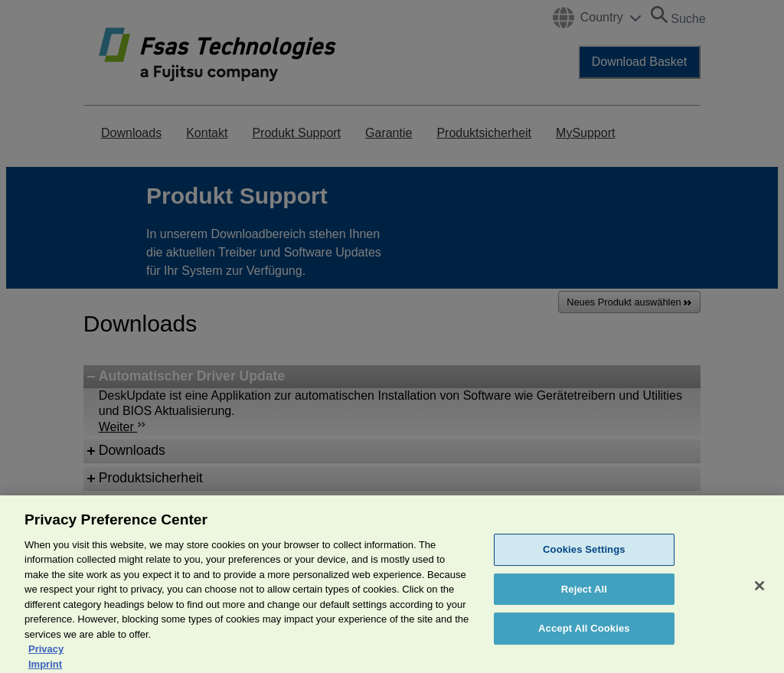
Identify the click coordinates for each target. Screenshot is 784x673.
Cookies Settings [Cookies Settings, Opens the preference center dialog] (584, 559)
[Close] (759, 596)
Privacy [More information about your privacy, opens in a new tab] (46, 659)
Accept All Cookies (584, 638)
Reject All (584, 599)
